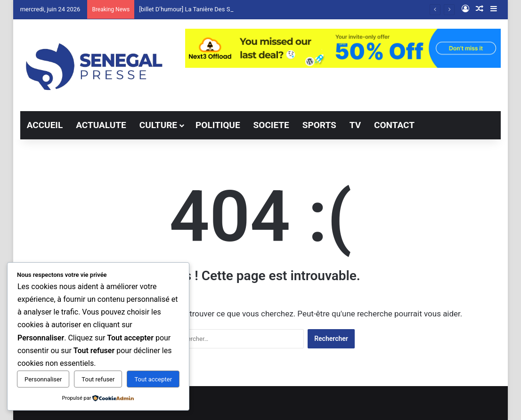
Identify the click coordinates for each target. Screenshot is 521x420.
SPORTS (319, 125)
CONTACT (394, 125)
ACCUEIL (45, 125)
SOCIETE (271, 125)
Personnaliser (43, 379)
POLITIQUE (218, 125)
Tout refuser (98, 379)
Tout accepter (153, 379)
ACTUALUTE (101, 125)
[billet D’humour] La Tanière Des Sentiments (198, 9)
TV (355, 125)
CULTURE (158, 125)
